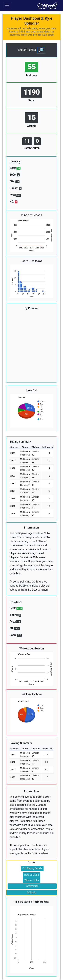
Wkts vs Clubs (32, 880)
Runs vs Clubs (32, 875)
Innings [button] (46, 447)
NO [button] (53, 447)
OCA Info (32, 893)
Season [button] (14, 447)
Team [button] (25, 447)
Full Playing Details (32, 868)
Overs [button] (45, 749)
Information (32, 886)
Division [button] (36, 447)
